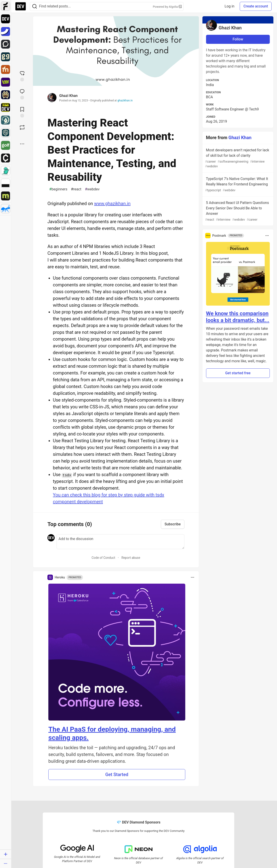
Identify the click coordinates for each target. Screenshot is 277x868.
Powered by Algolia (167, 7)
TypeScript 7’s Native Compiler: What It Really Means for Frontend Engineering (237, 185)
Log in (229, 6)
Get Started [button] (117, 774)
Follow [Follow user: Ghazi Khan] (238, 39)
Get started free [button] (238, 373)
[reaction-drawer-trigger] (22, 76)
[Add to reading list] (22, 112)
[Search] (35, 6)
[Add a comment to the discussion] (120, 542)
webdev (92, 189)
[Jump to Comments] (22, 94)
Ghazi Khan (68, 96)
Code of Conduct (103, 558)
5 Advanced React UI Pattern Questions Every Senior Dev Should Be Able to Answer (237, 211)
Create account (256, 6)
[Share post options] (22, 144)
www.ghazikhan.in (112, 204)
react (76, 189)
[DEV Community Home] (21, 6)
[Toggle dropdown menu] (192, 577)
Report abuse (131, 558)
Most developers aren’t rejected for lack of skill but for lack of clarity (237, 158)
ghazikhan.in (125, 101)
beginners (58, 189)
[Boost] (22, 127)
